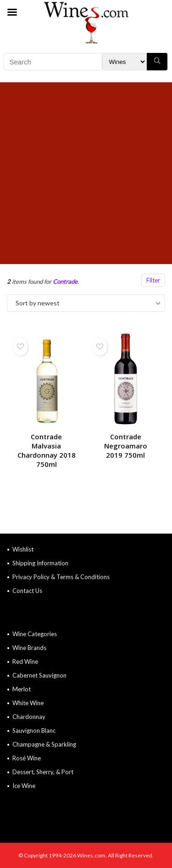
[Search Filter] (125, 62)
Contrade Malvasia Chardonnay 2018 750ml (47, 450)
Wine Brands (29, 648)
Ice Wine (24, 786)
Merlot (22, 689)
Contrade (65, 282)
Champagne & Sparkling (44, 744)
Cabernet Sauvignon (39, 675)
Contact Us (27, 591)
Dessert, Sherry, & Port (43, 772)
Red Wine (25, 661)
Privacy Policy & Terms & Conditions (61, 577)
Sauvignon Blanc (34, 730)
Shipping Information (40, 563)
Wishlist (23, 549)
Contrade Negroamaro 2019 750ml (126, 446)
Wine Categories (35, 634)
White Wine (28, 703)
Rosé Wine (27, 758)
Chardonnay (29, 717)
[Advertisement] (86, 173)
